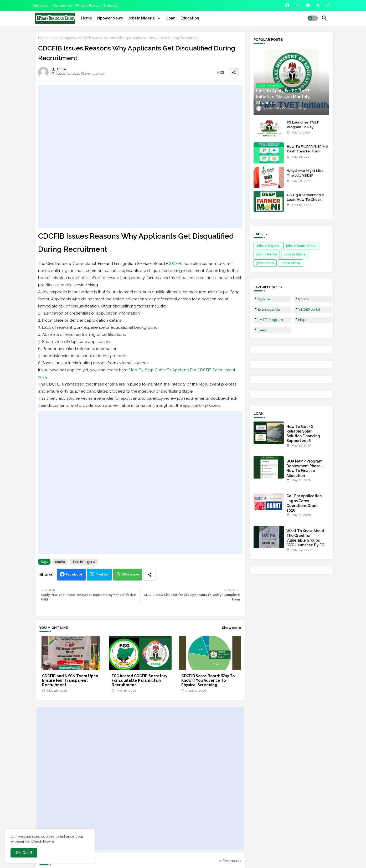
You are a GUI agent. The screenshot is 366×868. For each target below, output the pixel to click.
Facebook (74, 574)
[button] (313, 18)
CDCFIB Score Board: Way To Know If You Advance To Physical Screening (208, 680)
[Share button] (150, 575)
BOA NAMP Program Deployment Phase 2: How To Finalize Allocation (305, 468)
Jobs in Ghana (295, 254)
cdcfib (60, 562)
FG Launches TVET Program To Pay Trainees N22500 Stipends (303, 130)
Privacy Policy (88, 5)
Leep (262, 330)
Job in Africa (290, 263)
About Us (40, 5)
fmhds (303, 299)
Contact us (62, 5)
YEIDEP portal (309, 309)
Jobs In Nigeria (142, 18)
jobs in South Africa (301, 246)
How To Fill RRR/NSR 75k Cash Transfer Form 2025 (308, 151)
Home (87, 18)
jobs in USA (265, 263)
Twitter (102, 574)
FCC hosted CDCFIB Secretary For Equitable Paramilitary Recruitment (140, 680)
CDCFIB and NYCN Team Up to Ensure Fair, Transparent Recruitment (70, 680)
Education (190, 18)
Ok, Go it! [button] (24, 853)
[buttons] (287, 5)
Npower (264, 299)
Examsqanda (269, 309)
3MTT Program (270, 320)
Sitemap (110, 5)
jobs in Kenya (267, 254)
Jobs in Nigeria (63, 38)
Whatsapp (130, 574)
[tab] (87, 18)
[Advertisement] (140, 156)
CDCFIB (174, 264)
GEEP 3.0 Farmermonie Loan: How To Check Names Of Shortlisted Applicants (305, 202)
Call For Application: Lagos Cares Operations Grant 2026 (305, 503)
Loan (171, 18)
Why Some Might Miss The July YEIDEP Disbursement (305, 175)
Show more (232, 628)
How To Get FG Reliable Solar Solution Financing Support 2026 (303, 434)
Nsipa (303, 320)
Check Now (41, 841)
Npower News (110, 18)
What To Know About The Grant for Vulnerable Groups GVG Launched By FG (305, 538)
